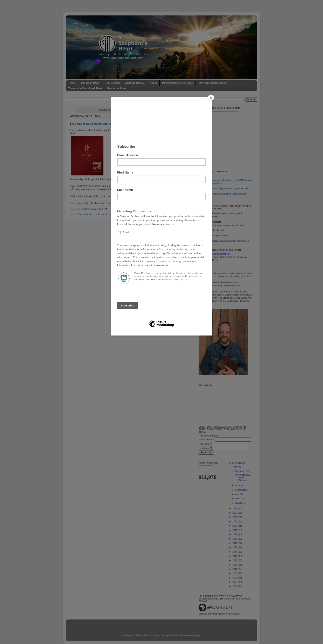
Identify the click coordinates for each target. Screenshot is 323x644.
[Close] (211, 98)
